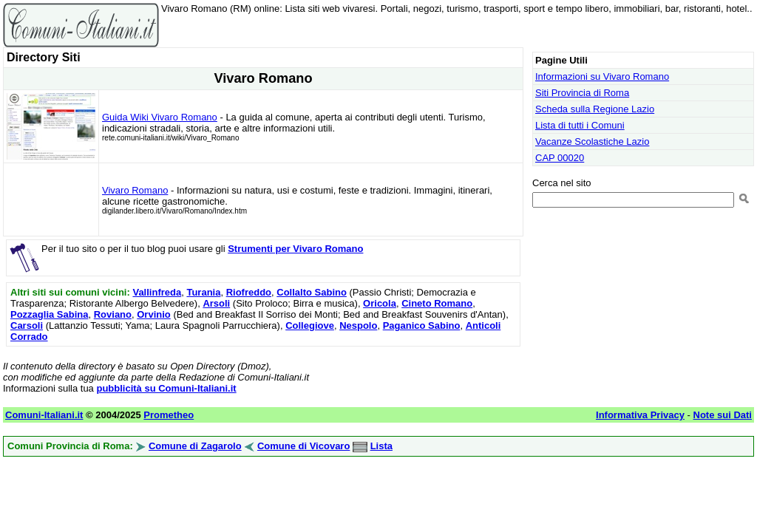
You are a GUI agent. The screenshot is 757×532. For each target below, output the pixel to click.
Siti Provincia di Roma (582, 93)
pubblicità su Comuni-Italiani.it (166, 388)
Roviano (113, 314)
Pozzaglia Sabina (49, 314)
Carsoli (27, 325)
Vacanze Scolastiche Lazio (592, 141)
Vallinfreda (157, 292)
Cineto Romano (437, 303)
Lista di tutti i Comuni (580, 125)
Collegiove (310, 325)
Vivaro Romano (135, 190)
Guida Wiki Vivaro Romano (160, 117)
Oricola (380, 303)
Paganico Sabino (422, 325)
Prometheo (169, 415)
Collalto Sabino (312, 292)
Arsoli (216, 303)
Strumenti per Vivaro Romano (295, 249)
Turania (203, 292)
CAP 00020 (560, 158)
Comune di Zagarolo (195, 446)
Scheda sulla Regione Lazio (595, 109)
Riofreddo (249, 292)
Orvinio (154, 314)
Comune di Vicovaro (303, 446)
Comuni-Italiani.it (44, 415)
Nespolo (358, 325)
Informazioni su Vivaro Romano (602, 76)
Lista (381, 446)
